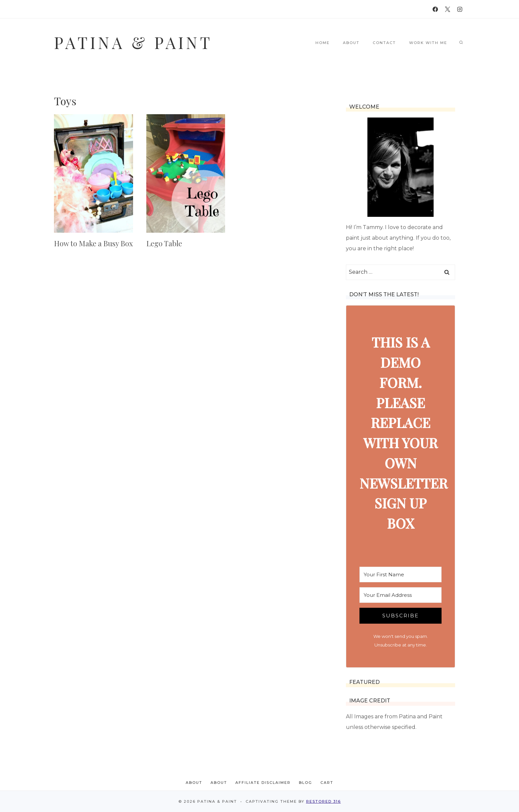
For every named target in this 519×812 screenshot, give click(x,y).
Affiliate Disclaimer (263, 783)
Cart (327, 783)
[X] (448, 9)
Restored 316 (324, 801)
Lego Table (164, 243)
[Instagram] (460, 9)
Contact (384, 43)
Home (323, 43)
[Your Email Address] (401, 595)
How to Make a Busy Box (93, 243)
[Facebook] (435, 9)
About (351, 43)
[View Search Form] (461, 43)
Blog (306, 783)
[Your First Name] (401, 574)
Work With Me (428, 43)
